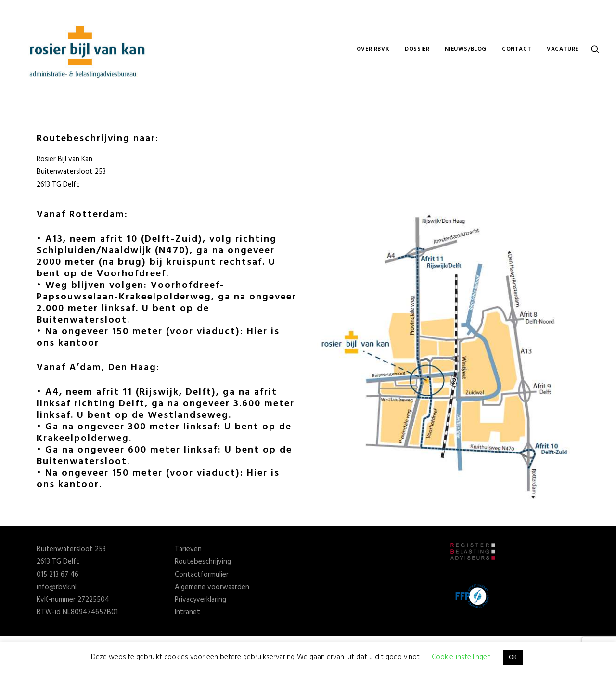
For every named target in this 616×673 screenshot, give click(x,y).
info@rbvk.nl (57, 587)
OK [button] (513, 657)
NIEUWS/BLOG (466, 49)
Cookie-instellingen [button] (461, 657)
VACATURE (563, 49)
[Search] (595, 49)
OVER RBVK (373, 49)
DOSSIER (417, 49)
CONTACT (517, 49)
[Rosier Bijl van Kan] (89, 49)
